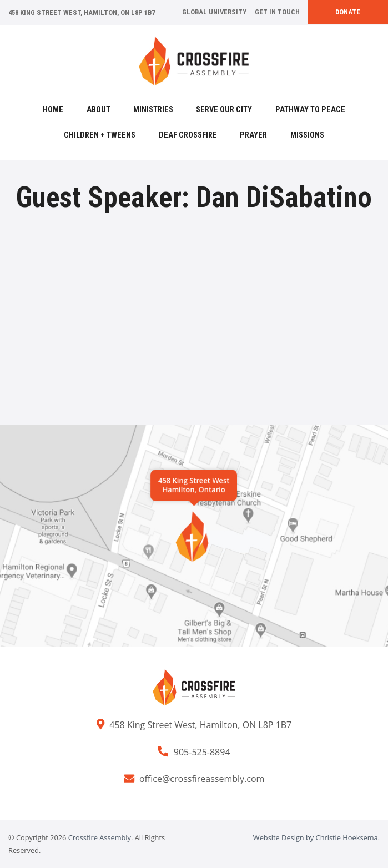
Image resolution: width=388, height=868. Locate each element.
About (99, 110)
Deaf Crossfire (188, 135)
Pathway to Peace (310, 110)
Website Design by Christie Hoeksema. (316, 837)
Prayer (253, 135)
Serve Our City (224, 110)
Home (53, 110)
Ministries (153, 110)
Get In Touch (277, 12)
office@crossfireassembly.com (202, 779)
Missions (307, 135)
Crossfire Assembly (100, 837)
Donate (348, 12)
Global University (214, 12)
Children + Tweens (100, 135)
